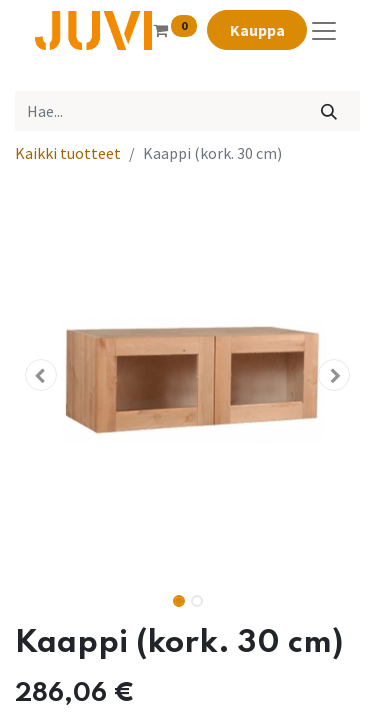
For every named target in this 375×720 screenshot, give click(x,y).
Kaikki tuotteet (68, 153)
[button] (41, 375)
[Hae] (329, 111)
